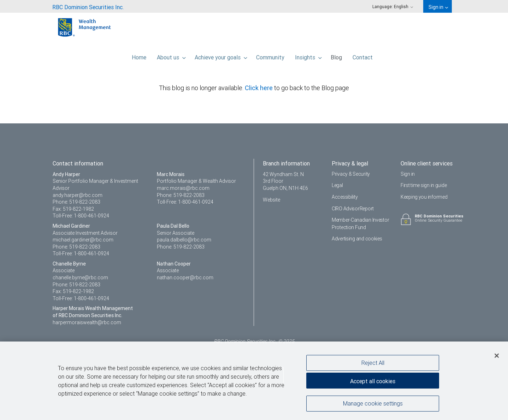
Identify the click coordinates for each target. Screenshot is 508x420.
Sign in (408, 174)
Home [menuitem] (139, 56)
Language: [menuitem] (393, 7)
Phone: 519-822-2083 (76, 202)
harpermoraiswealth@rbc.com (87, 322)
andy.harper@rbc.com (78, 195)
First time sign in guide (424, 185)
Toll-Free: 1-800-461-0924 (81, 216)
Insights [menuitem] (308, 56)
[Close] (497, 356)
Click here (259, 88)
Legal (337, 185)
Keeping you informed (424, 197)
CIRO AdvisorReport (353, 209)
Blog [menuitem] (336, 56)
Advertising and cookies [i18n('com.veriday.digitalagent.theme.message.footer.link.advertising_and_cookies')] (357, 239)
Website (271, 200)
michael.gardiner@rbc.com (83, 240)
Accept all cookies (373, 381)
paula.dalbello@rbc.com (184, 240)
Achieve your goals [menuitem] (221, 56)
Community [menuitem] (270, 56)
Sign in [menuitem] (438, 7)
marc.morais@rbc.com (183, 188)
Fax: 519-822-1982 (73, 209)
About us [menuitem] (171, 56)
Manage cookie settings (373, 404)
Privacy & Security (351, 174)
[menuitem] (88, 6)
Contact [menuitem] (363, 56)
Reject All (373, 363)
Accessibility (345, 197)
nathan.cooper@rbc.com (185, 278)
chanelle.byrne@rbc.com (80, 278)
